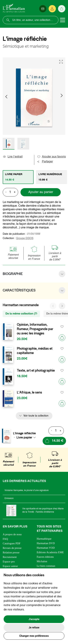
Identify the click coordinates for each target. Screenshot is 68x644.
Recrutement (10, 557)
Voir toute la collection (36, 416)
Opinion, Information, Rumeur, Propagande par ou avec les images (35, 329)
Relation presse (11, 552)
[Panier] (62, 9)
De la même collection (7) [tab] (21, 314)
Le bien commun (46, 566)
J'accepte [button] (34, 619)
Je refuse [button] (34, 628)
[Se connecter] (52, 9)
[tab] (18, 177)
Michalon (42, 561)
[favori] (62, 327)
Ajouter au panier (41, 192)
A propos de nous (12, 534)
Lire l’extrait (13, 157)
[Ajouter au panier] (62, 338)
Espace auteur (10, 566)
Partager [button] (45, 162)
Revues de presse (12, 548)
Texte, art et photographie (36, 370)
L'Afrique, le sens (29, 392)
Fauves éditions (45, 557)
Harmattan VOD (46, 548)
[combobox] (27, 437)
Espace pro (9, 562)
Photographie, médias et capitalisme (35, 351)
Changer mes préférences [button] (34, 636)
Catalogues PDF (12, 543)
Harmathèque (44, 539)
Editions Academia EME (50, 552)
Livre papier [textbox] (24, 437)
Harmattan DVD (46, 543)
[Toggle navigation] (63, 20)
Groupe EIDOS (25, 238)
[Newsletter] (43, 9)
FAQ (5, 539)
